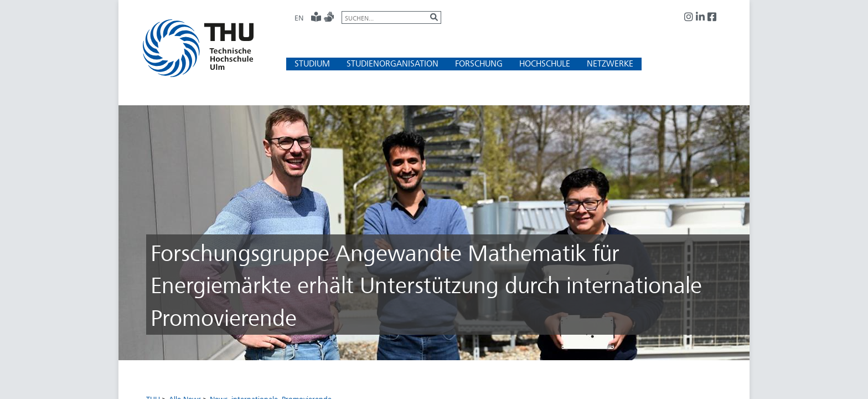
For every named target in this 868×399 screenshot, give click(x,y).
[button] (312, 63)
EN (299, 18)
